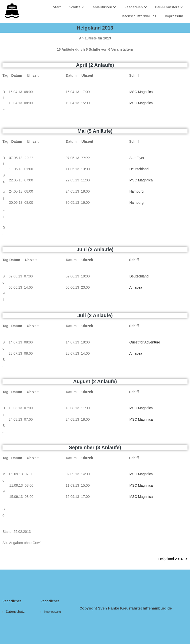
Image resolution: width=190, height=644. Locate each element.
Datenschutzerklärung (139, 16)
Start (57, 7)
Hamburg (137, 191)
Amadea (136, 287)
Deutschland (139, 169)
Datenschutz (15, 611)
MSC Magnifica (141, 92)
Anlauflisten (104, 7)
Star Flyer (137, 158)
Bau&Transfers (169, 7)
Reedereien (136, 7)
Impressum (174, 16)
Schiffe (77, 7)
